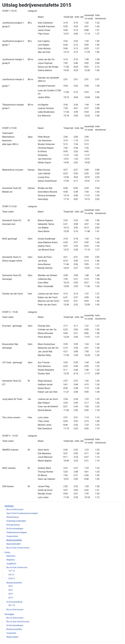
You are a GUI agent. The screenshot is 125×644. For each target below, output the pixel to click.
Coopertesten (12, 536)
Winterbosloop (13, 517)
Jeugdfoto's (11, 564)
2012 (10, 590)
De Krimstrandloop (14, 602)
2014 (10, 598)
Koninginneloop (13, 525)
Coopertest (11, 633)
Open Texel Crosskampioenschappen (22, 513)
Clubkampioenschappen (17, 532)
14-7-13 (12, 571)
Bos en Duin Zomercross (17, 567)
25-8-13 (12, 578)
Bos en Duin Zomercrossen (18, 548)
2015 (10, 586)
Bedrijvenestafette (14, 540)
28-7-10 (12, 605)
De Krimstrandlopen (15, 529)
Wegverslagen (12, 637)
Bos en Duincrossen (15, 509)
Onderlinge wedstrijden (16, 521)
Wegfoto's (11, 560)
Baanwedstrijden (14, 544)
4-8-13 (11, 575)
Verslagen (9, 614)
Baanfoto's (11, 556)
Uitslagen (9, 506)
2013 (10, 594)
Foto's (7, 552)
